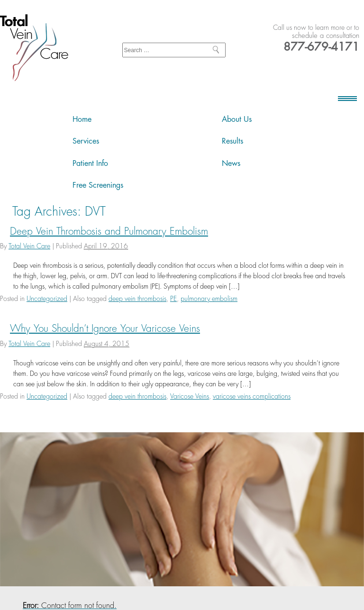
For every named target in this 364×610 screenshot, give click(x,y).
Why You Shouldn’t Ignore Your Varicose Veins (105, 329)
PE (173, 299)
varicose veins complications (252, 396)
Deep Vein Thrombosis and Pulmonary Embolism (109, 232)
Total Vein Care (29, 246)
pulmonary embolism (209, 299)
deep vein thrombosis (137, 299)
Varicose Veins (190, 396)
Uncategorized (47, 299)
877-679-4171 (321, 47)
